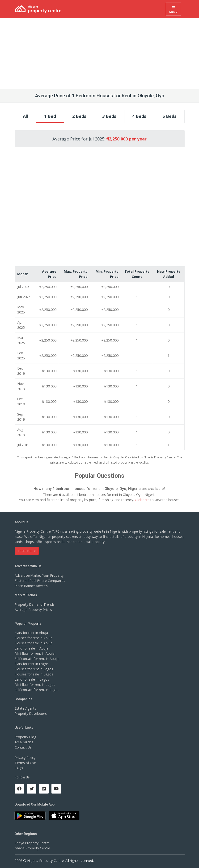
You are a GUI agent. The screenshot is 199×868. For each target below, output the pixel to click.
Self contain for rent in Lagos (37, 690)
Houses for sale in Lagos (34, 674)
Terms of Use (25, 763)
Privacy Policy (25, 758)
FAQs (19, 768)
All (25, 116)
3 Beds (109, 116)
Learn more (27, 551)
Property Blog (25, 737)
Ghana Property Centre (32, 848)
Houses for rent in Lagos (34, 669)
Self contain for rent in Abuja (36, 659)
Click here (142, 500)
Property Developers (30, 714)
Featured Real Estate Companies (40, 581)
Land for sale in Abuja (31, 648)
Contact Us (23, 747)
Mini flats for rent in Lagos (35, 685)
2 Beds (79, 116)
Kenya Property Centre (32, 843)
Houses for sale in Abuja (33, 643)
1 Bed (50, 116)
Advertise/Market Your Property (39, 575)
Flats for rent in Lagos (32, 664)
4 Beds (139, 116)
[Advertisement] (99, 53)
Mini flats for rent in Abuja (34, 653)
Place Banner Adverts (31, 586)
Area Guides (24, 742)
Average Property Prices (33, 610)
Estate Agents (25, 708)
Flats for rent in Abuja (31, 633)
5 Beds (169, 116)
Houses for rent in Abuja (33, 638)
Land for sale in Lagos (32, 679)
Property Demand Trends (34, 604)
